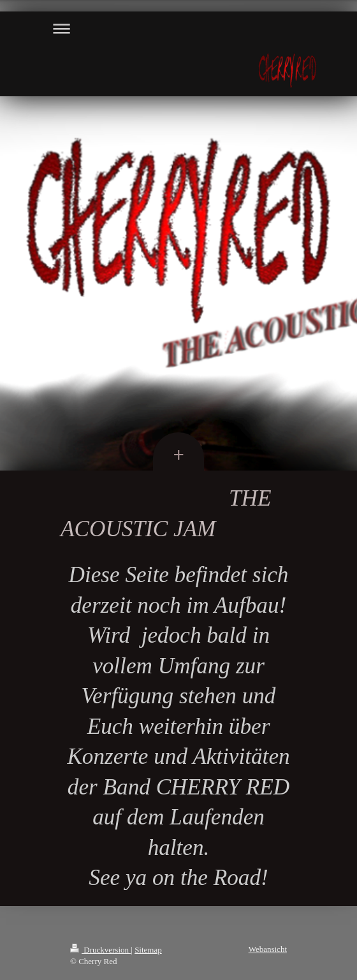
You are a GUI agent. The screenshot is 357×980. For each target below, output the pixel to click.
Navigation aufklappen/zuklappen (178, 28)
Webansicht (268, 949)
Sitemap (148, 950)
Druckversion (100, 950)
